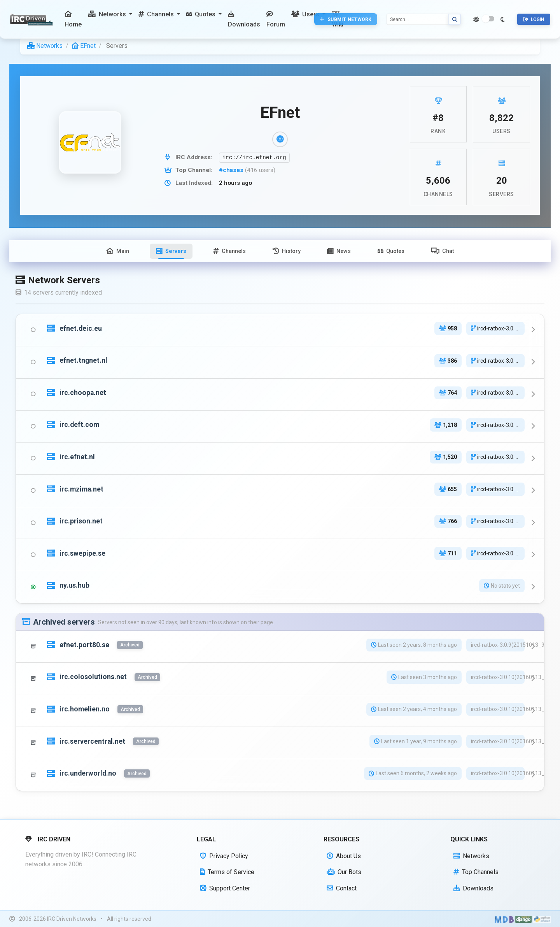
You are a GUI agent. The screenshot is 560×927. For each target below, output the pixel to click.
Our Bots (344, 872)
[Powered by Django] (523, 919)
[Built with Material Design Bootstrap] (504, 919)
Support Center (225, 888)
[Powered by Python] (542, 919)
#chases (232, 170)
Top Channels (476, 872)
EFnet (84, 46)
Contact (342, 888)
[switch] (488, 19)
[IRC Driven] (32, 19)
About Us (344, 856)
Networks (45, 46)
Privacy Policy (224, 856)
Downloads (473, 888)
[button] (110, 14)
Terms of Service (227, 872)
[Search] (418, 19)
